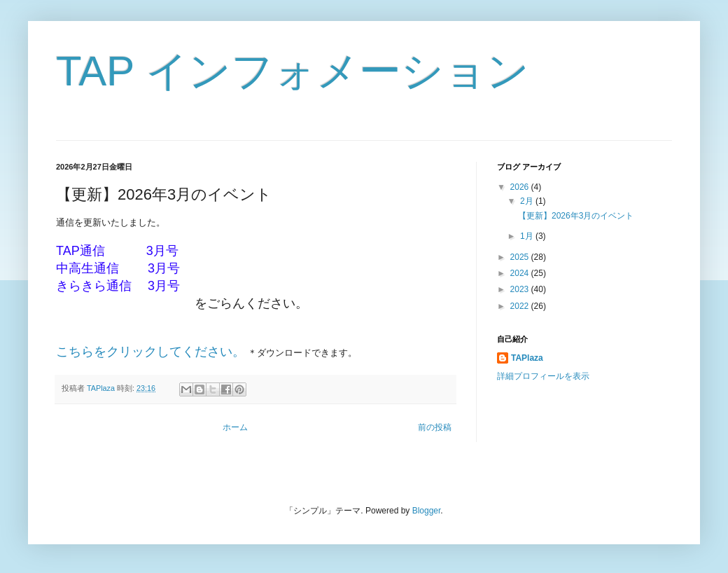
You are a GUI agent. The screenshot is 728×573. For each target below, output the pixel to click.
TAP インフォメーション (293, 71)
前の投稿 (435, 427)
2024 (521, 273)
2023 (521, 289)
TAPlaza (527, 358)
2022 (521, 306)
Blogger (427, 511)
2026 (521, 187)
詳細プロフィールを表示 (543, 376)
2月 (528, 201)
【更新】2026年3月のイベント (576, 216)
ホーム (235, 427)
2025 (521, 257)
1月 (528, 236)
